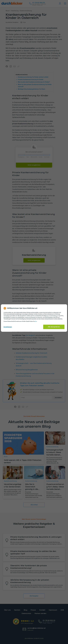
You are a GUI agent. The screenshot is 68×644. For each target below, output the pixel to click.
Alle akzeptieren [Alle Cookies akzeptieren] (54, 327)
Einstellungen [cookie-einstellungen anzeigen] (8, 327)
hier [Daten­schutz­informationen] (36, 321)
